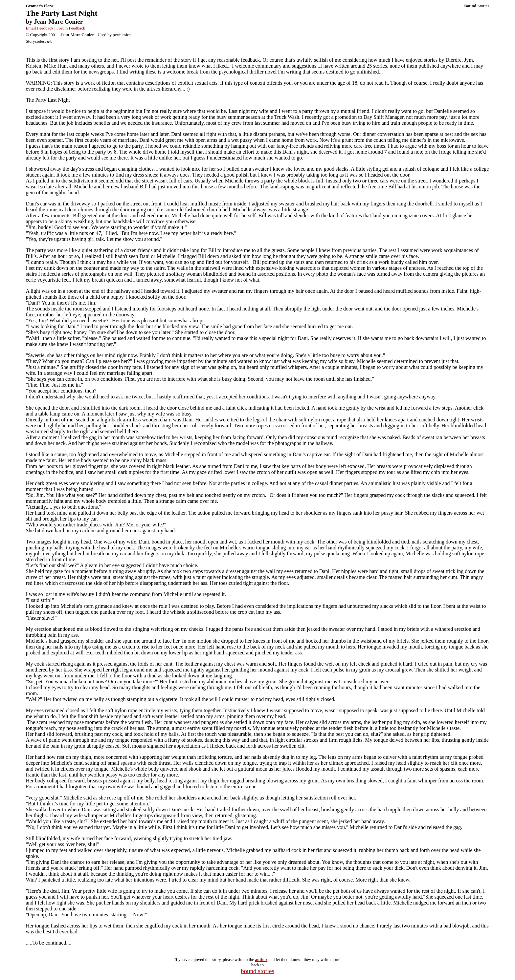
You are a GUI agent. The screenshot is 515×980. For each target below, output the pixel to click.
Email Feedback (39, 28)
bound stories (257, 971)
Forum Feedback (71, 28)
